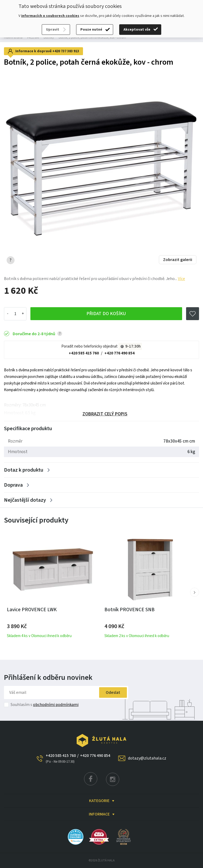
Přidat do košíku (106, 314)
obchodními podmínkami (56, 705)
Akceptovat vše (137, 30)
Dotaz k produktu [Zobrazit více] (24, 470)
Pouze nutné (91, 30)
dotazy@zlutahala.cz (147, 758)
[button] (195, 592)
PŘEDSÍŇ (33, 38)
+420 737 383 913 (66, 51)
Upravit (53, 30)
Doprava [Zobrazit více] (13, 485)
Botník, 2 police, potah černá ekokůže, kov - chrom (92, 38)
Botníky (49, 38)
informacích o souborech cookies (50, 16)
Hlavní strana (13, 38)
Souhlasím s (45, 705)
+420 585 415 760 (84, 353)
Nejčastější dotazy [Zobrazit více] (25, 500)
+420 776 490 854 (119, 353)
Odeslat (112, 692)
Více (181, 279)
